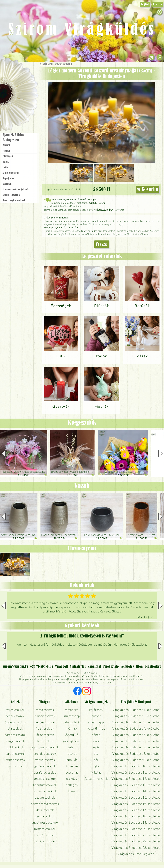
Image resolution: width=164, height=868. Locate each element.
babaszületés (72, 722)
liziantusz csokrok (45, 785)
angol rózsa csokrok (45, 822)
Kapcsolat (94, 667)
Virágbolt (18, 112)
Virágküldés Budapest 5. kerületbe (136, 735)
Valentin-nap (96, 728)
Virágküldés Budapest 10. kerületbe (136, 766)
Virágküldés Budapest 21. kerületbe (136, 835)
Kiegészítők (82, 423)
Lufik (5, 168)
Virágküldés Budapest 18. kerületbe (136, 816)
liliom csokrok (45, 741)
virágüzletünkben (103, 210)
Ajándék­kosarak (11, 173)
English (145, 5)
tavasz (96, 741)
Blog (139, 667)
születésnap (72, 716)
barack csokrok (15, 754)
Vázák (82, 486)
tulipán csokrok (45, 716)
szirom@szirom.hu (15, 667)
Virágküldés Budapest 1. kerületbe (136, 710)
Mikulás (96, 772)
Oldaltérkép (153, 667)
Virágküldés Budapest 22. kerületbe (136, 841)
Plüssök (6, 145)
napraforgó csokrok (45, 772)
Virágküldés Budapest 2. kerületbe (136, 716)
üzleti (72, 747)
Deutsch (158, 5)
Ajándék (15, 72)
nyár (96, 747)
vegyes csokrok (45, 722)
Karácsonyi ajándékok (14, 201)
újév (96, 766)
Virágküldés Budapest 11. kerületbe (136, 772)
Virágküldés (46, 64)
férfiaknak (72, 766)
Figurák (6, 151)
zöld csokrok (15, 747)
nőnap (96, 735)
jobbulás (72, 760)
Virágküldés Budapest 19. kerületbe (136, 822)
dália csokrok (45, 810)
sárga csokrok (15, 741)
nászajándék (72, 741)
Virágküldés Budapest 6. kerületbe (136, 741)
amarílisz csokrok (45, 779)
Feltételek (127, 667)
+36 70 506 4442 (42, 667)
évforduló (72, 735)
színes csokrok (15, 760)
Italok (6, 162)
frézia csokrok (45, 728)
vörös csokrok (15, 710)
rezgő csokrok (45, 835)
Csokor (21, 79)
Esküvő (26, 95)
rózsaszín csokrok (15, 722)
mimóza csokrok (45, 829)
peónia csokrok (45, 816)
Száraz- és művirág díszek (16, 190)
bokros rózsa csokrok (45, 804)
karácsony (96, 710)
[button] (160, 454)
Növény (25, 87)
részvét (72, 754)
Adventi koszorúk (63, 64)
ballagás (72, 785)
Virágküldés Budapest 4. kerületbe (136, 728)
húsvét (96, 716)
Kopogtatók (8, 179)
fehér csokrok (15, 716)
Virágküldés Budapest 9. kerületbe (136, 760)
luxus (72, 791)
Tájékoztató (111, 667)
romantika (72, 710)
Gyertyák (7, 184)
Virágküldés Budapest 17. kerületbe (136, 810)
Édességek (8, 156)
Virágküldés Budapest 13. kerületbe (136, 785)
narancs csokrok (15, 735)
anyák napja (96, 722)
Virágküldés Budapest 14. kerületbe (136, 791)
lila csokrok (15, 728)
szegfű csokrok (45, 797)
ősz (96, 754)
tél (96, 760)
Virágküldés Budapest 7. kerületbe (136, 747)
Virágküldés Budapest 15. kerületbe (136, 797)
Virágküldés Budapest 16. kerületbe (136, 804)
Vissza (102, 244)
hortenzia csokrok (45, 791)
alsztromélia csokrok (45, 747)
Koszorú (23, 104)
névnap (72, 728)
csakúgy (72, 779)
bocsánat (72, 772)
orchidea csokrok (45, 754)
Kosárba (148, 190)
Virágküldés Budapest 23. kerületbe (136, 848)
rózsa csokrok (45, 710)
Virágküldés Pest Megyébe (136, 854)
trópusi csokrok (45, 760)
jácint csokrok (45, 735)
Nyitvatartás (78, 667)
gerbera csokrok (45, 766)
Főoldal (9, 69)
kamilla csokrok (45, 841)
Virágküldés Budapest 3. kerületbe (136, 722)
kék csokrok (15, 766)
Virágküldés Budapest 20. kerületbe (136, 829)
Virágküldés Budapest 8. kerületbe (136, 754)
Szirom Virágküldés (82, 30)
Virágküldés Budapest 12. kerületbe (136, 779)
